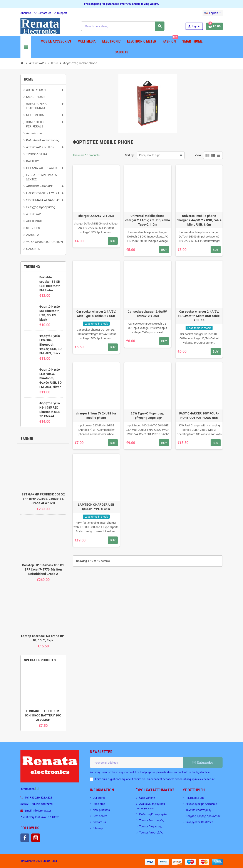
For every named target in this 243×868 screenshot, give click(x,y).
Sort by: (130, 155)
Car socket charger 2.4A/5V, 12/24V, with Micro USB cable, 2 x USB (199, 316)
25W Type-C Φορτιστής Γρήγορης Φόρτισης (148, 416)
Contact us (99, 822)
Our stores (99, 798)
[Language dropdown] (213, 13)
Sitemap (98, 828)
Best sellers (100, 816)
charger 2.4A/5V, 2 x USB (96, 216)
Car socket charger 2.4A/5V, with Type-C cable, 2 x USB (96, 314)
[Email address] (136, 762)
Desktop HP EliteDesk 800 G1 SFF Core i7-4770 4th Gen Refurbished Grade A (43, 569)
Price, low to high (150, 155)
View (198, 155)
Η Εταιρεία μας (195, 798)
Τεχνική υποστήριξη (198, 810)
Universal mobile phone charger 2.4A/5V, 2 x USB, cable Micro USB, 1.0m (199, 220)
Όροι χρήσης (147, 798)
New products (101, 810)
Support (60, 13)
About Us (26, 13)
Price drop (99, 804)
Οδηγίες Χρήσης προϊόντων (203, 816)
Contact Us (43, 13)
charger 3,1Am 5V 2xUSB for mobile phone (96, 416)
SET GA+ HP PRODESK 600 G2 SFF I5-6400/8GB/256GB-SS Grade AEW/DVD (43, 499)
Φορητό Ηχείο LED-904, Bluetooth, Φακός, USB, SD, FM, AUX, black (51, 345)
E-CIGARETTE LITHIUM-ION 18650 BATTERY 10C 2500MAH (43, 715)
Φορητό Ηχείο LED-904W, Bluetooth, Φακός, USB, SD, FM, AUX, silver (51, 378)
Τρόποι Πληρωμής (151, 826)
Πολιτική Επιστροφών (153, 814)
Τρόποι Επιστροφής (152, 820)
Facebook (25, 838)
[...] (37, 789)
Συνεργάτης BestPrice (199, 822)
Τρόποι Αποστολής (151, 833)
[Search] (123, 26)
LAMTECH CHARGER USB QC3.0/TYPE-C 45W (96, 507)
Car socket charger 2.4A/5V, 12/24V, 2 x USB (148, 314)
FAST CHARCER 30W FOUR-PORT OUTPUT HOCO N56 (199, 416)
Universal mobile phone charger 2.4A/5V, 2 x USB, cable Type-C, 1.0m (148, 220)
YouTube (36, 838)
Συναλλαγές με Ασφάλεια (201, 804)
